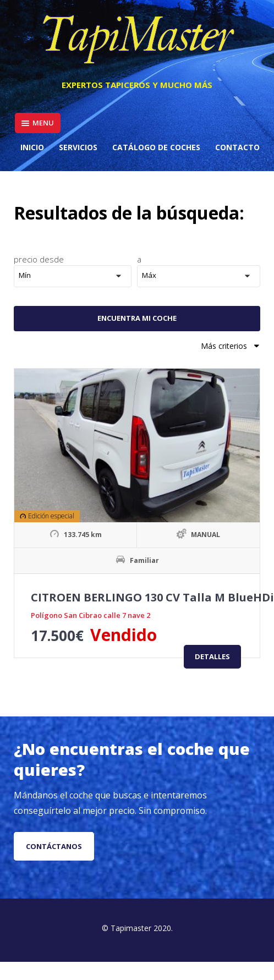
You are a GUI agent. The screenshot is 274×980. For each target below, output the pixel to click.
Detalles (212, 656)
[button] (75, 276)
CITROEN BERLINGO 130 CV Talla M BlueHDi (152, 597)
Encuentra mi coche (137, 318)
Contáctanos (54, 846)
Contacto (237, 147)
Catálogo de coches (156, 147)
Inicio (32, 147)
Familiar (144, 560)
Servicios (78, 147)
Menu (38, 123)
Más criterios (231, 346)
